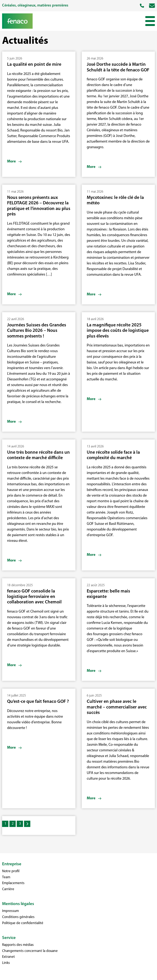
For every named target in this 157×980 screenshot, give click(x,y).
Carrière (8, 889)
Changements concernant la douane (30, 951)
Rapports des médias (18, 945)
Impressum (10, 911)
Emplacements (13, 883)
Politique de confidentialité (23, 923)
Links (6, 963)
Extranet (8, 957)
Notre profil (11, 871)
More (11, 162)
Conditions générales (18, 917)
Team (6, 877)
